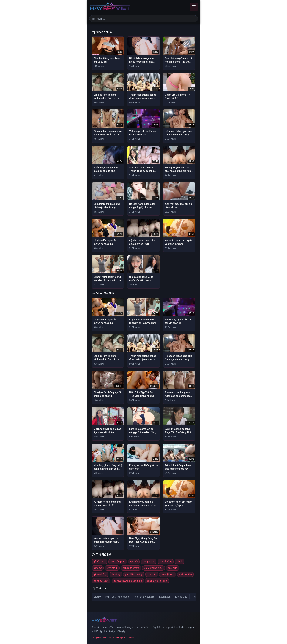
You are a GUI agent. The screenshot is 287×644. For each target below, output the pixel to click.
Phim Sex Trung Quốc (117, 597)
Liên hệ (130, 638)
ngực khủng (166, 562)
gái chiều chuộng (134, 574)
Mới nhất (107, 638)
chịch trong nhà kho (157, 581)
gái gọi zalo (149, 562)
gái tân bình (99, 562)
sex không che (118, 562)
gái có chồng (100, 574)
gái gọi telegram (131, 568)
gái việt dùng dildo (154, 568)
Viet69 (97, 597)
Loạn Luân (165, 597)
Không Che (181, 597)
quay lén (152, 574)
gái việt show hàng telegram (128, 581)
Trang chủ (96, 638)
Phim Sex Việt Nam (144, 597)
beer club (173, 568)
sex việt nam (168, 574)
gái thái (134, 562)
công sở (98, 568)
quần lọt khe (185, 574)
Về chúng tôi (119, 638)
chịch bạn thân (101, 581)
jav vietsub (112, 568)
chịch (180, 562)
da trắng (116, 574)
